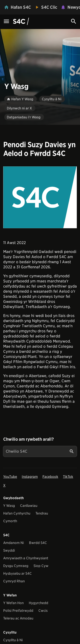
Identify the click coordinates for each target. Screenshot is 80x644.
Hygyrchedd (39, 603)
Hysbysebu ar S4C (17, 573)
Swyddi (9, 550)
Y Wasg (9, 506)
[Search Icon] (74, 21)
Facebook (50, 477)
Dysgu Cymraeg (16, 566)
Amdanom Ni (14, 543)
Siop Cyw (41, 566)
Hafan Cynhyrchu (17, 513)
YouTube (10, 477)
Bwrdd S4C (38, 543)
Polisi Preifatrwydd (18, 611)
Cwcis (43, 611)
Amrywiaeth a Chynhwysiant (26, 558)
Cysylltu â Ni (13, 640)
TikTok (68, 477)
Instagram (30, 477)
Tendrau (42, 513)
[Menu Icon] (6, 22)
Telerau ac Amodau (18, 618)
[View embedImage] (40, 197)
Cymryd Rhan (14, 581)
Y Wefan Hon (13, 603)
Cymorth (10, 521)
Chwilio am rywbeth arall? (28, 439)
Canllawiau (29, 506)
